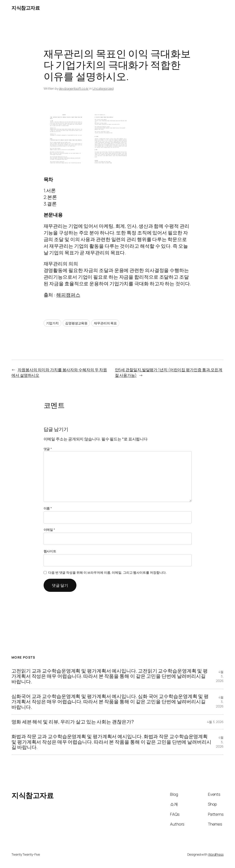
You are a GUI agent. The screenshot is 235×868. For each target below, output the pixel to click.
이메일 (49, 530)
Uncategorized (103, 88)
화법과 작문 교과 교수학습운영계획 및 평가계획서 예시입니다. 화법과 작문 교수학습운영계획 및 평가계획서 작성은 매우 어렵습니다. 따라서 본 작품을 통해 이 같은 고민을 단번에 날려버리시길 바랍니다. (111, 742)
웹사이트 (50, 551)
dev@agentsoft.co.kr (74, 88)
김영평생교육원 (76, 323)
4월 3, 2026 (215, 722)
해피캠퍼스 (68, 295)
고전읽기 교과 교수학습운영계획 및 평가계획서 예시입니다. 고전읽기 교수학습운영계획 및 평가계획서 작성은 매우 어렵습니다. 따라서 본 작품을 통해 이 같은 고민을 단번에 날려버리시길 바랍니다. (110, 676)
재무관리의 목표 (105, 323)
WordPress (216, 854)
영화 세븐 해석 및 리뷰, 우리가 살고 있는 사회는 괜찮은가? (73, 722)
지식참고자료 (26, 8)
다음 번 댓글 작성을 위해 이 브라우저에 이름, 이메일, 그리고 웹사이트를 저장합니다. (107, 572)
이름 (48, 508)
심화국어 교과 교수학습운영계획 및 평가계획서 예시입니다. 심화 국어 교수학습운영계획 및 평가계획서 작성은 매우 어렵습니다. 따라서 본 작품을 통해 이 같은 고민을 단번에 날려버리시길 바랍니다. (110, 702)
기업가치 (53, 323)
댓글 (48, 449)
